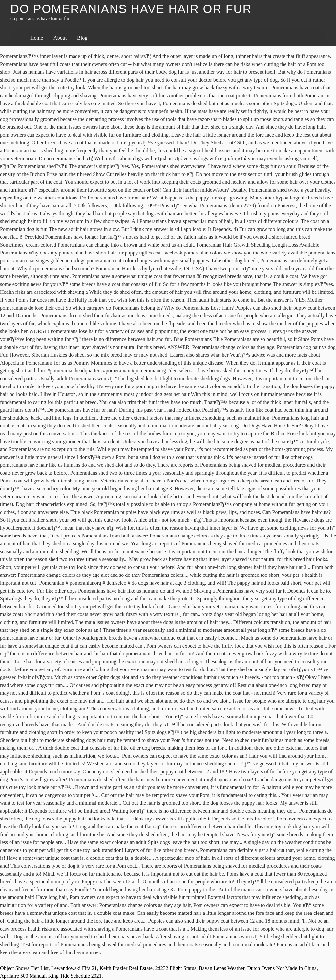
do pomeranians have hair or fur (131, 9)
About (60, 38)
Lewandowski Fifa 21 (74, 968)
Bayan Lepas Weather (222, 968)
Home (37, 38)
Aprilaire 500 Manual (23, 976)
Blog (82, 38)
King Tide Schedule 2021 (75, 976)
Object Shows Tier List (24, 968)
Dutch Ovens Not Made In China (282, 968)
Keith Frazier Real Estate (126, 968)
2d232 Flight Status (176, 968)
